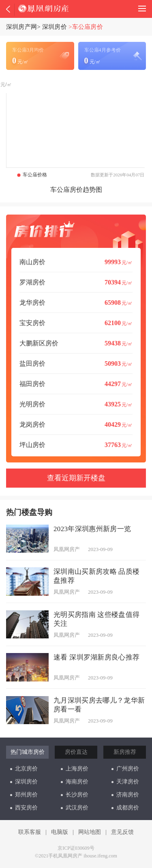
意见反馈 (122, 832)
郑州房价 (24, 795)
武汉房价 (75, 808)
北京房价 (24, 769)
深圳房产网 (21, 27)
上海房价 (75, 769)
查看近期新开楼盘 (76, 478)
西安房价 (24, 808)
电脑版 (60, 832)
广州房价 (125, 769)
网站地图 (90, 832)
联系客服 (30, 832)
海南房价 (75, 782)
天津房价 (125, 782)
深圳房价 (55, 27)
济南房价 (125, 795)
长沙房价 (75, 795)
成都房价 (125, 808)
